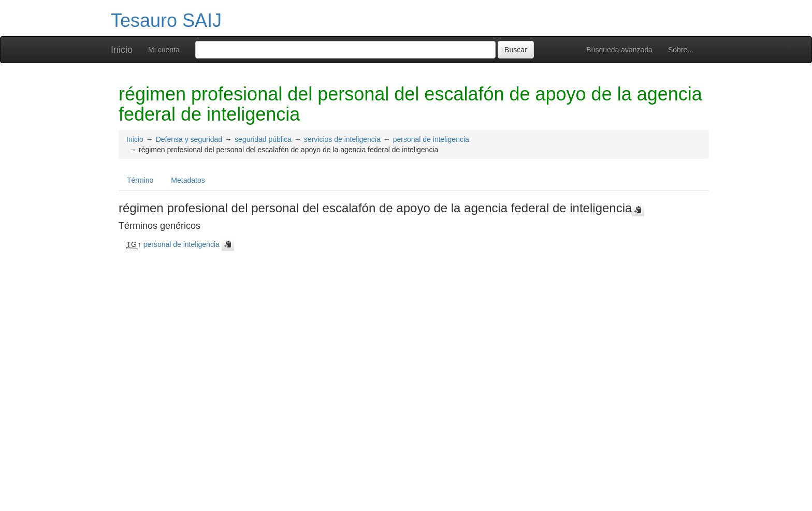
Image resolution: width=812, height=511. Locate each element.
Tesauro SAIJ (166, 20)
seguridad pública (263, 139)
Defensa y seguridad (189, 139)
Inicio (122, 50)
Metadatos (188, 180)
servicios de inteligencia (342, 139)
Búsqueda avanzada (619, 50)
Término (140, 180)
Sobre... (681, 50)
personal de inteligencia (431, 139)
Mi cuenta (164, 50)
